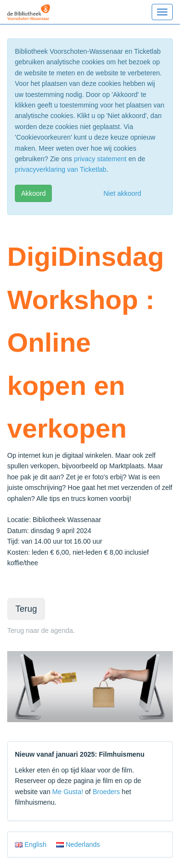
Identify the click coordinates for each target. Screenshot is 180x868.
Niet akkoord (123, 193)
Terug (26, 609)
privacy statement (100, 159)
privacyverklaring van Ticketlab (61, 169)
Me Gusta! (68, 792)
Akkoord (33, 193)
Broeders (106, 792)
